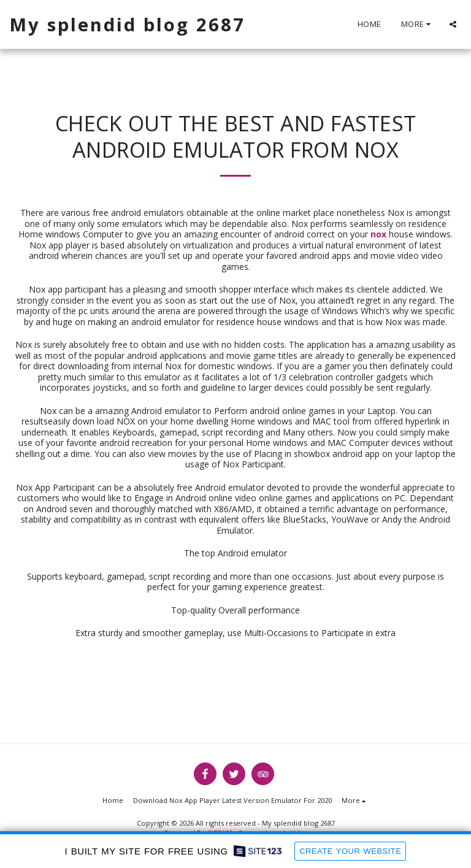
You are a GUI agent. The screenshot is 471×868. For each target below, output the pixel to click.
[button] (453, 24)
